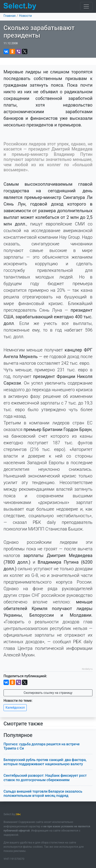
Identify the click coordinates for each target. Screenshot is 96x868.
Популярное (18, 735)
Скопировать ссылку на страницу (48, 693)
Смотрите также (23, 724)
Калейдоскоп (15, 708)
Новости (25, 16)
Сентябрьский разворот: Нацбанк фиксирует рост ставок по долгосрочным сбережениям (45, 778)
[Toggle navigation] (86, 6)
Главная (10, 16)
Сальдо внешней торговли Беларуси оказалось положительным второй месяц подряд (43, 794)
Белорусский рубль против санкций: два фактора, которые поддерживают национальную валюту (45, 762)
